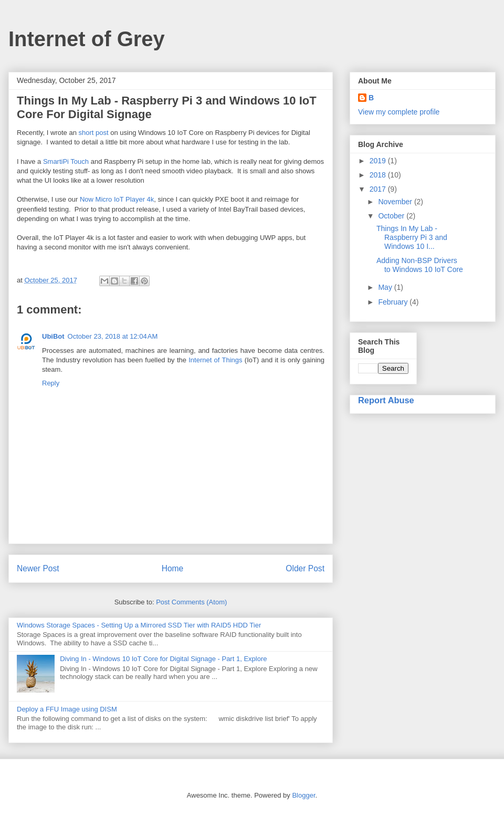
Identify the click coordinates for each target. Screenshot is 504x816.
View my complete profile (399, 112)
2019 (379, 161)
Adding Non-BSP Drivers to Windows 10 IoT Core (420, 265)
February (394, 302)
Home (173, 568)
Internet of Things (215, 360)
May (386, 287)
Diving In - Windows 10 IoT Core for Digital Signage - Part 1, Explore (163, 659)
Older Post (305, 568)
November (396, 202)
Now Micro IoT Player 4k (117, 199)
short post (94, 133)
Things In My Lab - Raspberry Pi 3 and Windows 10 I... (412, 237)
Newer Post (38, 568)
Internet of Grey (87, 39)
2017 (379, 189)
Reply (51, 383)
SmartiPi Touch (66, 161)
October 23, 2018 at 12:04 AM (113, 336)
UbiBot (53, 336)
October (392, 216)
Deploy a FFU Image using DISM (67, 709)
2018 (379, 175)
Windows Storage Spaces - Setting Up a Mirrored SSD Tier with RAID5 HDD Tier (139, 625)
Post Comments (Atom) (191, 602)
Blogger (303, 795)
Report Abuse (386, 400)
